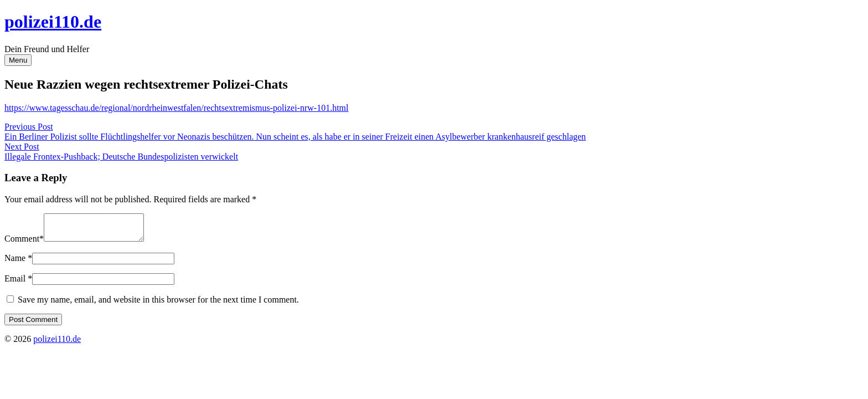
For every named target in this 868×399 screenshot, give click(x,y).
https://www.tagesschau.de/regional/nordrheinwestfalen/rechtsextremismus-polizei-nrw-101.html (176, 108)
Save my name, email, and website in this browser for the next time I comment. (158, 305)
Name (15, 263)
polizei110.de (53, 22)
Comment (22, 244)
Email (15, 283)
